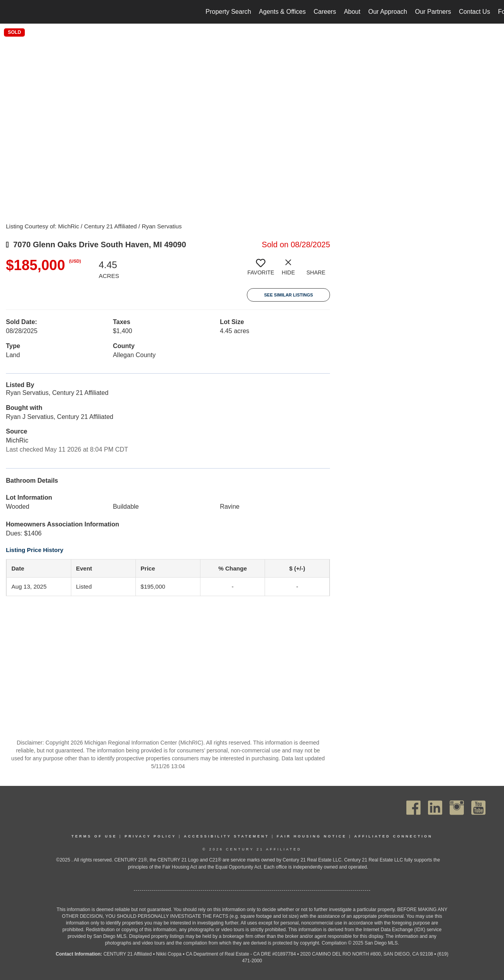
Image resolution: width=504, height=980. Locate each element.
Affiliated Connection (394, 836)
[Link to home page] (10, 12)
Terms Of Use (94, 836)
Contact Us (475, 12)
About (352, 12)
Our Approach (388, 12)
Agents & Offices (283, 12)
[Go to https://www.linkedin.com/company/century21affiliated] (435, 808)
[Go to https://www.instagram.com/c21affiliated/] (457, 808)
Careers (325, 12)
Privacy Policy (150, 836)
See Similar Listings (289, 295)
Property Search (228, 12)
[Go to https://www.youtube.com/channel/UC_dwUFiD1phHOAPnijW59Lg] (478, 808)
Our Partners (433, 12)
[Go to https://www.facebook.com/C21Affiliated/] (413, 808)
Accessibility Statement (227, 836)
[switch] (261, 270)
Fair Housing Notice (312, 836)
